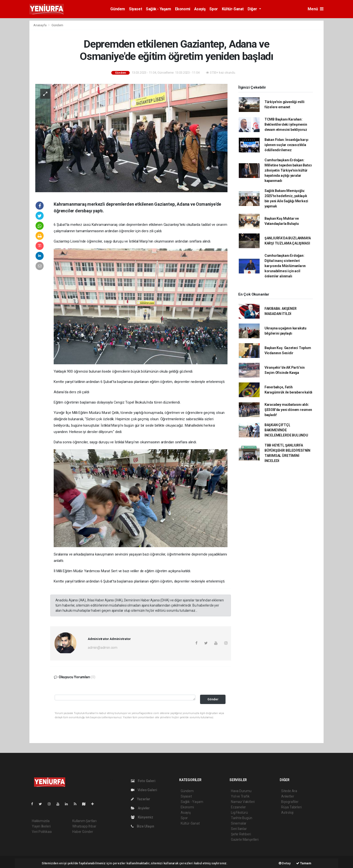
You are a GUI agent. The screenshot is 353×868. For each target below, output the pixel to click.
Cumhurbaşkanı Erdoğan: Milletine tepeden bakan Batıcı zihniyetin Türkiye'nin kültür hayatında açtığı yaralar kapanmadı (288, 170)
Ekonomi (183, 9)
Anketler (288, 796)
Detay (285, 863)
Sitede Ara (289, 791)
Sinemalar (239, 823)
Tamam (304, 863)
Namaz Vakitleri (243, 802)
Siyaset (135, 9)
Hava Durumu (241, 791)
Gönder (213, 699)
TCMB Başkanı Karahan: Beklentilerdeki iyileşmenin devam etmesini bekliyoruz (286, 124)
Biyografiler (290, 802)
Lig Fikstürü (239, 813)
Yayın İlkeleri (41, 826)
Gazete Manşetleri (245, 840)
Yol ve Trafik (240, 796)
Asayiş (200, 9)
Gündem (118, 9)
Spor (214, 9)
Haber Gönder (83, 832)
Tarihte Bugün (242, 818)
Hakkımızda (41, 821)
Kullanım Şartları (84, 821)
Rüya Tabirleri (291, 807)
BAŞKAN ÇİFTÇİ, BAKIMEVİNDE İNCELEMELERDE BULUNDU (286, 430)
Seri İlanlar (239, 829)
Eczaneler (238, 807)
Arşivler (140, 808)
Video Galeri (144, 790)
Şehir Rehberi (241, 834)
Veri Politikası (42, 832)
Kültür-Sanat (233, 9)
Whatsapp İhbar (84, 826)
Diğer (253, 9)
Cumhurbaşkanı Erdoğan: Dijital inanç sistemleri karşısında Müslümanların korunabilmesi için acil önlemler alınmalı (285, 266)
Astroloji (287, 813)
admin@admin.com (103, 648)
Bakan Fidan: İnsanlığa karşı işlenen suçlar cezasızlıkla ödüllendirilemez (286, 145)
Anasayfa (40, 25)
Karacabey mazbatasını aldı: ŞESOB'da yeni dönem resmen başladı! (288, 410)
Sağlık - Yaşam (158, 9)
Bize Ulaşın (143, 826)
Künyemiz (142, 817)
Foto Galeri (143, 781)
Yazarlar (141, 799)
